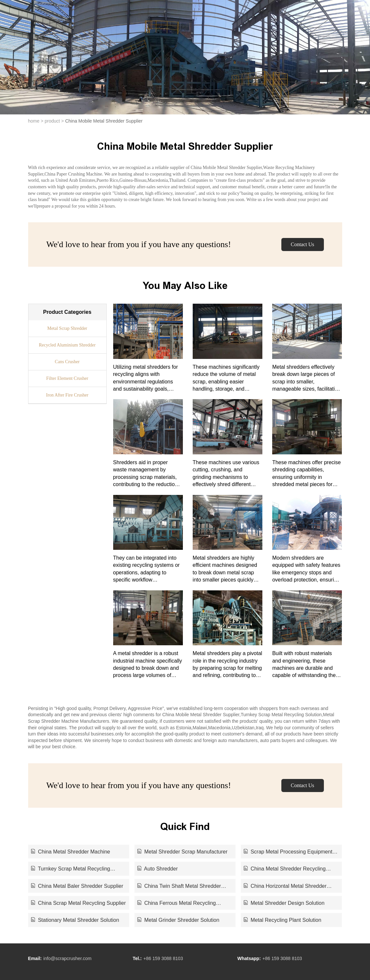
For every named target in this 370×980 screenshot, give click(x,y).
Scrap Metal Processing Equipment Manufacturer (288, 852)
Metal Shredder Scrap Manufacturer (183, 852)
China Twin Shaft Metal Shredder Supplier (179, 887)
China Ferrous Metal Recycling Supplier (177, 904)
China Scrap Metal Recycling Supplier (79, 903)
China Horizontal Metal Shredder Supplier (285, 887)
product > (54, 121)
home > (36, 121)
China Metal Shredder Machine (71, 852)
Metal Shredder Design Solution (284, 903)
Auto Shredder (158, 869)
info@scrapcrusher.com (68, 958)
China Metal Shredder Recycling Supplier (285, 869)
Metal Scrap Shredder (67, 328)
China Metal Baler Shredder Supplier (77, 886)
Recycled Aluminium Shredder (67, 345)
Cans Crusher (67, 362)
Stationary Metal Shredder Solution (75, 920)
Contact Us (303, 244)
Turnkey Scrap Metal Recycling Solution (71, 869)
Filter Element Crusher (67, 378)
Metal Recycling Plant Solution (283, 920)
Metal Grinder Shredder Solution (178, 920)
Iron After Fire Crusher (67, 395)
